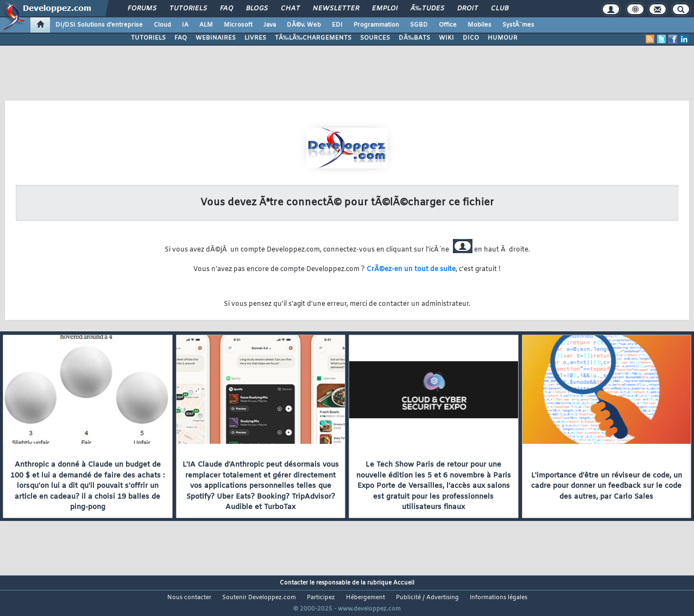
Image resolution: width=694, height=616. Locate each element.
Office (448, 25)
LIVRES (255, 38)
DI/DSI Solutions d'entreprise (99, 25)
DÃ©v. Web (304, 25)
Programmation (376, 25)
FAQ (226, 9)
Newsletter (336, 9)
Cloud (162, 25)
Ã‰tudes (427, 9)
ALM (206, 25)
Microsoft (238, 25)
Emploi (385, 9)
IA (185, 25)
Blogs (257, 9)
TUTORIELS (148, 38)
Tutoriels (188, 9)
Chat (290, 9)
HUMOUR (503, 38)
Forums (142, 9)
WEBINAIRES (216, 38)
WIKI (446, 38)
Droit (468, 9)
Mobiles (480, 25)
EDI (337, 25)
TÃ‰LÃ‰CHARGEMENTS (313, 38)
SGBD (419, 25)
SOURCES (375, 38)
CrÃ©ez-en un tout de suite (411, 269)
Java (270, 25)
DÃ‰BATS (414, 38)
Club (500, 9)
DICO (471, 38)
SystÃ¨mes (518, 25)
